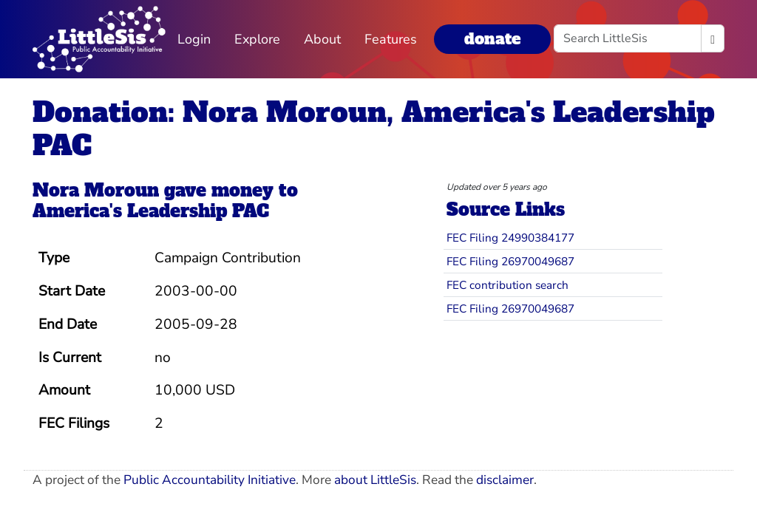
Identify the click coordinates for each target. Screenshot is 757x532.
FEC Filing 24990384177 (510, 238)
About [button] (322, 39)
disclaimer (505, 480)
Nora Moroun (96, 191)
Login (194, 39)
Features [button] (391, 39)
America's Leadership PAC (151, 211)
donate (492, 39)
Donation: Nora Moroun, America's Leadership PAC (374, 129)
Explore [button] (257, 39)
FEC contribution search (508, 285)
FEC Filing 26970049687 (510, 261)
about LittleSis (375, 480)
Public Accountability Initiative (210, 480)
